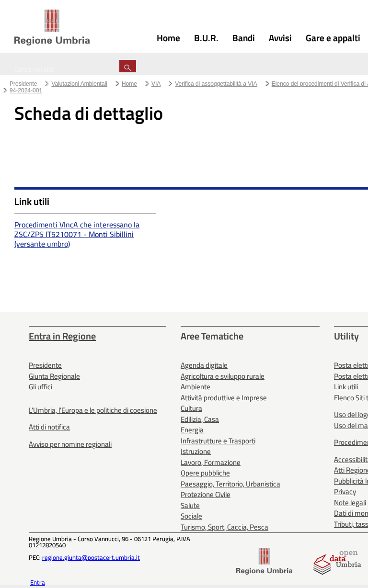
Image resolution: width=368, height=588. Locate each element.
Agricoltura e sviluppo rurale (223, 376)
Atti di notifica (49, 427)
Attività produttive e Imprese (224, 398)
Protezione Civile (206, 494)
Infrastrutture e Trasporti (218, 441)
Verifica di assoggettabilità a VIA (216, 84)
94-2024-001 (26, 90)
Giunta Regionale (54, 376)
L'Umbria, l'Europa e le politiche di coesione (93, 410)
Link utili (346, 387)
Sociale (191, 516)
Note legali (350, 503)
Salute (190, 505)
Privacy (345, 492)
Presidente (23, 84)
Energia (192, 430)
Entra (38, 582)
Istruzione (196, 451)
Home (129, 84)
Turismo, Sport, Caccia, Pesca (224, 527)
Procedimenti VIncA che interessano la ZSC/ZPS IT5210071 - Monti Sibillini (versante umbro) (77, 234)
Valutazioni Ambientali (79, 84)
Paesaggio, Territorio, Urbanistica (230, 484)
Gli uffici (40, 387)
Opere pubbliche (205, 473)
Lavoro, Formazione (211, 462)
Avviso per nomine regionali (70, 444)
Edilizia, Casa (200, 419)
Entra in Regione (62, 336)
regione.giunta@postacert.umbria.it (91, 557)
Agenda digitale (204, 365)
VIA (156, 84)
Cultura (191, 408)
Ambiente (195, 387)
